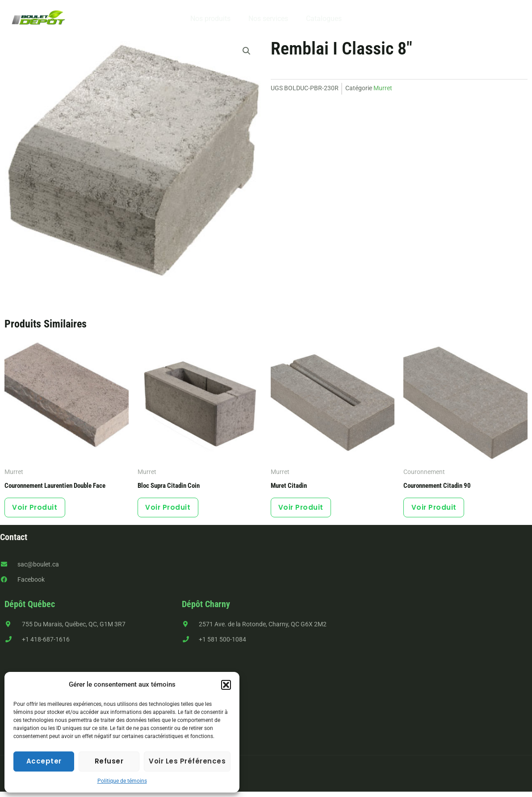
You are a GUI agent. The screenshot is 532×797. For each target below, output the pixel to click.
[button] (226, 685)
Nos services (268, 19)
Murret (383, 88)
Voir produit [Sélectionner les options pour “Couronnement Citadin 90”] (438, 510)
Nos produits (214, 19)
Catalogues (320, 19)
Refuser (109, 761)
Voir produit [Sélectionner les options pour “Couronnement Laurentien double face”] (39, 510)
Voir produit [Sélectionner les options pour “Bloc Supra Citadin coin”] (172, 510)
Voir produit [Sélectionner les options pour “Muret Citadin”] (305, 510)
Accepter (44, 761)
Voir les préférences (187, 761)
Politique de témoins (122, 781)
